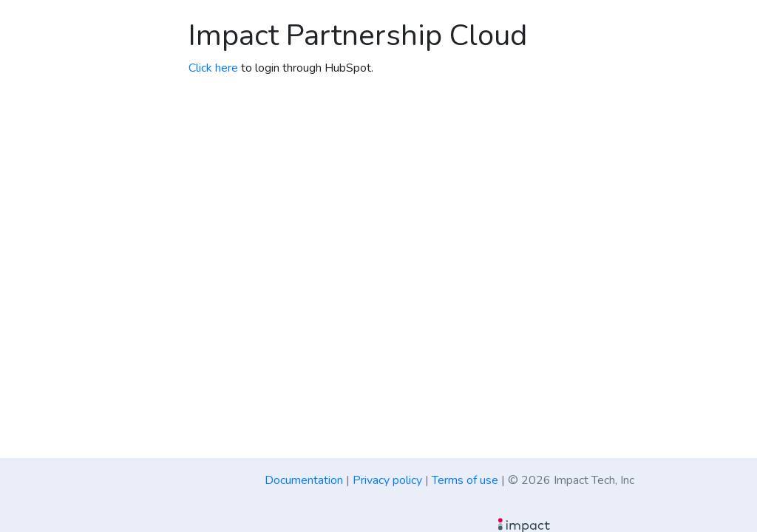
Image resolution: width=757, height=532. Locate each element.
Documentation (304, 480)
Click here (213, 68)
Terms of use (465, 480)
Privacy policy (387, 480)
